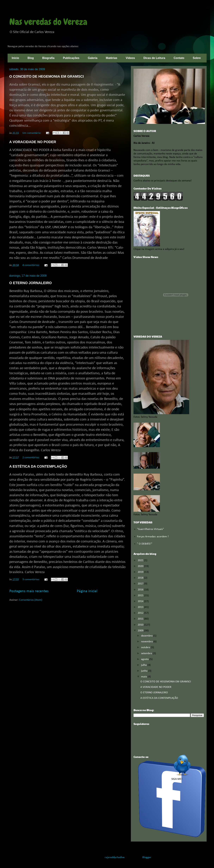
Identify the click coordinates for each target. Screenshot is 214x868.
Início (15, 58)
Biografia (48, 58)
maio (144, 677)
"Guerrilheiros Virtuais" (150, 529)
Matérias (112, 58)
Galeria (93, 58)
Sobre (197, 58)
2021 (141, 560)
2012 (141, 613)
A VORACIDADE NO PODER (33, 142)
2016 (141, 590)
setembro (147, 653)
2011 (141, 619)
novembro (147, 642)
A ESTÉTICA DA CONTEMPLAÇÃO (38, 466)
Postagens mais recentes (29, 591)
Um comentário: (32, 133)
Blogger (147, 857)
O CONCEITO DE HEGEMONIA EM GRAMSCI (47, 76)
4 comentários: (31, 265)
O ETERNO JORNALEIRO (31, 283)
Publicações (71, 58)
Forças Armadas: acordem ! (153, 537)
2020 (141, 566)
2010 (141, 625)
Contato (179, 58)
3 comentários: (31, 579)
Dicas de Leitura (154, 58)
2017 (141, 584)
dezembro (147, 636)
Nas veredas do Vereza (48, 22)
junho (145, 671)
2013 (141, 607)
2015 (141, 596)
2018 (141, 578)
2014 (141, 601)
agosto (145, 659)
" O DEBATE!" (145, 544)
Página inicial (87, 591)
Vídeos (130, 58)
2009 (141, 631)
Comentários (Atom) (31, 600)
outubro (146, 647)
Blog (31, 58)
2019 (141, 572)
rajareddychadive (115, 857)
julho (144, 665)
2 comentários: (31, 458)
